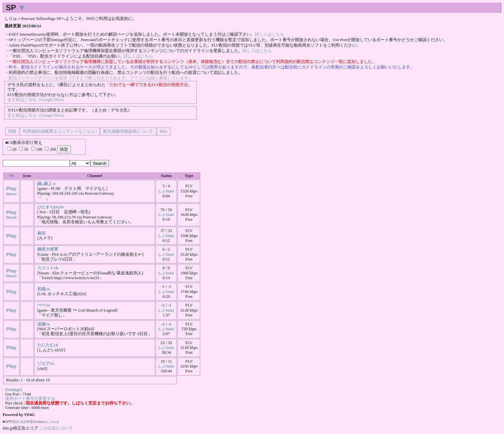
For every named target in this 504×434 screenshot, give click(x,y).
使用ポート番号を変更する (30, 399)
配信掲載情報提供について (128, 131)
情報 (12, 131)
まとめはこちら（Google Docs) (36, 100)
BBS (164, 131)
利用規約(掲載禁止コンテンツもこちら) (60, 131)
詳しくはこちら (270, 34)
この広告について (56, 428)
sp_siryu (51, 421)
